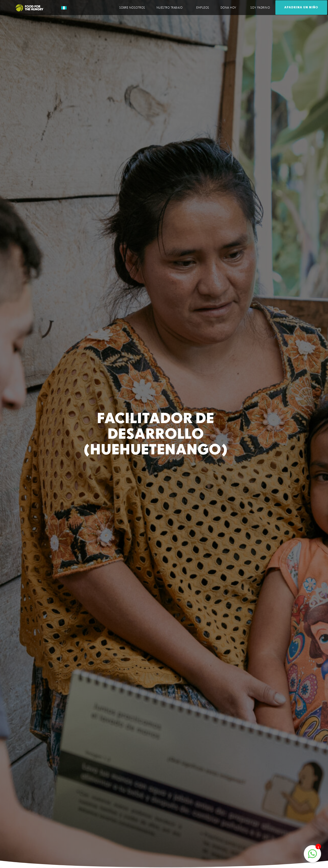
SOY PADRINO (260, 8)
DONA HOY (230, 8)
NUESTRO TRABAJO (171, 8)
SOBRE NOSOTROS (132, 8)
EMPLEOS (203, 8)
